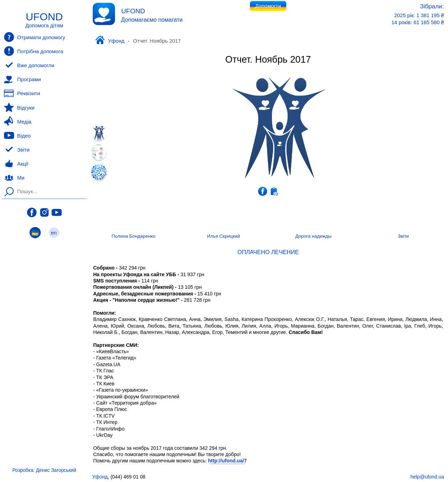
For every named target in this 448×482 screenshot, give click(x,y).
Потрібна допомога (33, 51)
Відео (17, 135)
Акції (16, 164)
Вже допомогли (29, 65)
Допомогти (268, 6)
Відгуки (19, 107)
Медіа (17, 121)
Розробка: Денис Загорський (44, 470)
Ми (14, 178)
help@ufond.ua (427, 477)
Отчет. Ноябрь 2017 (268, 60)
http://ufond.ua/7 (227, 461)
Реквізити (22, 93)
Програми (22, 79)
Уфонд (110, 41)
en (54, 233)
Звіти (17, 150)
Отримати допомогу (34, 37)
